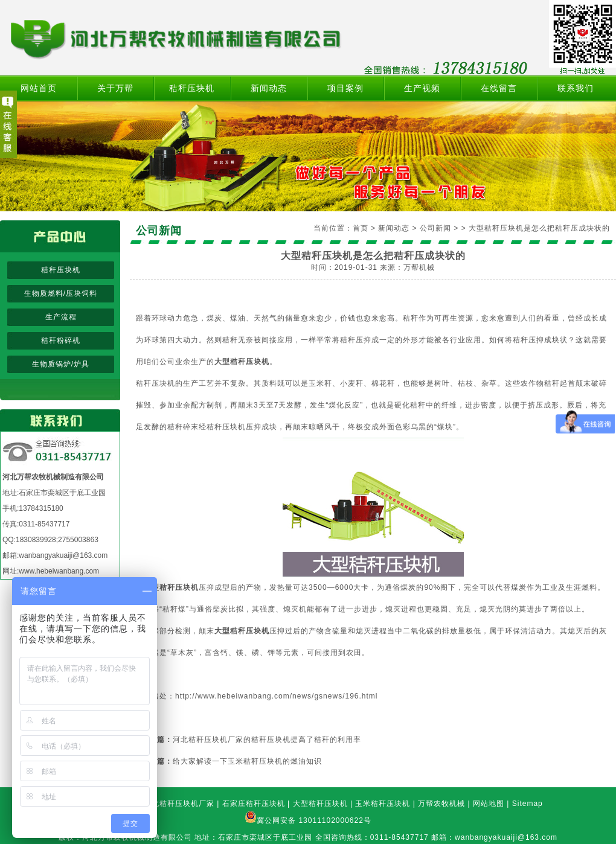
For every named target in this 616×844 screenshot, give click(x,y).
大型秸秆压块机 (320, 804)
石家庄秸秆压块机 (254, 804)
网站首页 (39, 88)
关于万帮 (115, 88)
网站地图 (489, 804)
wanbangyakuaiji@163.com (63, 555)
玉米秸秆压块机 (383, 804)
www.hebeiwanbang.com (59, 571)
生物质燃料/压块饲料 (61, 293)
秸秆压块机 (192, 88)
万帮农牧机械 (441, 804)
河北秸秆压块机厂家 (179, 804)
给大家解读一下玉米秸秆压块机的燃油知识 (247, 761)
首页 (361, 228)
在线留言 (499, 88)
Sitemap (528, 804)
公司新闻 (435, 228)
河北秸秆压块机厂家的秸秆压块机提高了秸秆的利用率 (267, 740)
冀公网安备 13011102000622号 (314, 820)
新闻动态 (269, 88)
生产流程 (61, 317)
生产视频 (422, 88)
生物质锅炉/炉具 (61, 364)
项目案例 (345, 88)
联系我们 (576, 88)
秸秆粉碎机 (61, 340)
